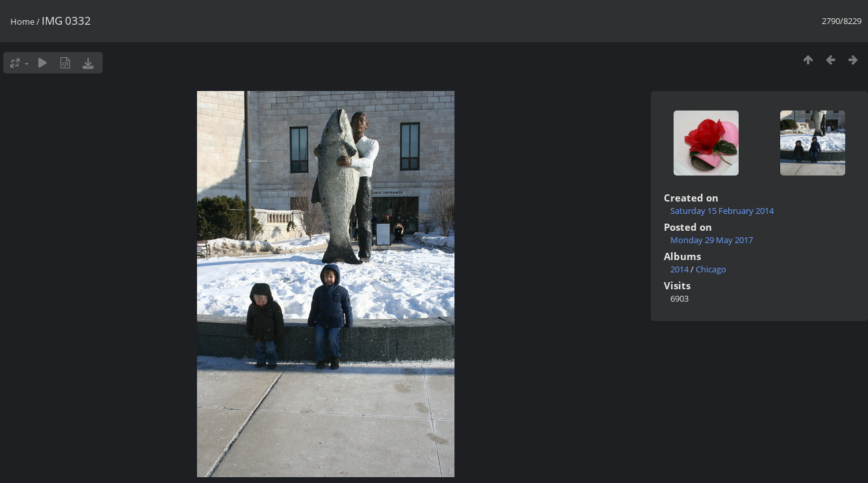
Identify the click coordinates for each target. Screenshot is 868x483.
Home (22, 21)
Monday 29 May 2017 (712, 240)
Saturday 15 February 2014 (722, 211)
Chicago (711, 269)
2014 (679, 269)
